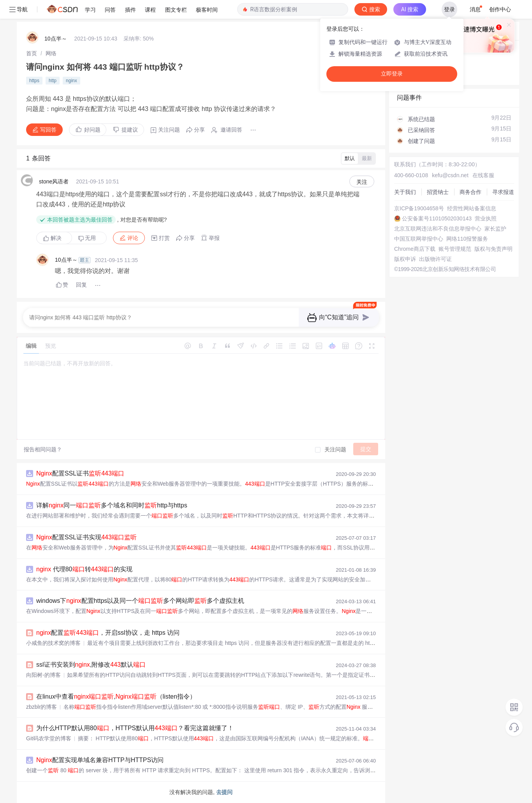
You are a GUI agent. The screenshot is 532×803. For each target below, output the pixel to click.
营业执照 (486, 218)
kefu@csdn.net (450, 175)
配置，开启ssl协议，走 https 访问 (108, 633)
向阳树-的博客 (43, 675)
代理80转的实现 (84, 569)
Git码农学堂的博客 (49, 738)
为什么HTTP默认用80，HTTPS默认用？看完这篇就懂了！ (135, 728)
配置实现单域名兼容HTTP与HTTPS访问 (100, 760)
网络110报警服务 (467, 239)
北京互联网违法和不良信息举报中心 (438, 229)
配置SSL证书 (80, 473)
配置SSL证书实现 (86, 537)
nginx (71, 81)
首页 (32, 53)
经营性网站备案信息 (472, 208)
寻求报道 (503, 192)
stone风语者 (54, 181)
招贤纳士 (438, 192)
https (34, 81)
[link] (32, 53)
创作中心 (500, 9)
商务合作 (470, 192)
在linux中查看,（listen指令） (116, 696)
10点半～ (56, 39)
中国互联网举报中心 (419, 239)
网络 (51, 53)
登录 (449, 9)
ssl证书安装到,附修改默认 (91, 665)
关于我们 (405, 192)
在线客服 (483, 175)
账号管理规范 (455, 249)
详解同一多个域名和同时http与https (112, 505)
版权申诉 (405, 259)
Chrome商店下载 (415, 249)
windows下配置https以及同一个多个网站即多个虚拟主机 (140, 601)
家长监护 (495, 229)
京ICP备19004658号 (419, 208)
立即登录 (392, 74)
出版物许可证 (435, 259)
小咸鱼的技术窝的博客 (53, 643)
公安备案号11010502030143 (437, 218)
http (53, 81)
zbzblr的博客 (41, 707)
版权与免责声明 (493, 249)
